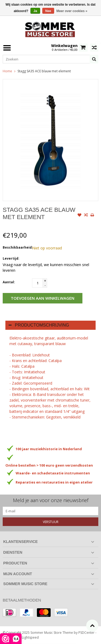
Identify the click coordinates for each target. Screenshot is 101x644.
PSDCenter (86, 633)
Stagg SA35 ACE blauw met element (44, 71)
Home (7, 71)
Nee (48, 11)
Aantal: (9, 282)
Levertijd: (11, 258)
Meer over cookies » (72, 11)
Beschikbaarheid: (16, 247)
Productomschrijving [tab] (39, 325)
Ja (35, 11)
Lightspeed (30, 637)
